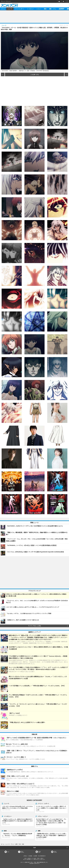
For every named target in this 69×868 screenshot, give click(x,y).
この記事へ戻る (34, 74)
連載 (39, 831)
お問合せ (25, 856)
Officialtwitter (39, 852)
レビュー (39, 9)
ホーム (3, 9)
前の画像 (3, 74)
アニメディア (61, 9)
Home (8, 852)
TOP (35, 848)
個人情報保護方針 (42, 856)
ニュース (10, 9)
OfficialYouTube (55, 852)
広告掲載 (30, 856)
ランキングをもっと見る (35, 626)
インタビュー (30, 9)
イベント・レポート (43, 803)
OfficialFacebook (22, 852)
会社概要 (35, 856)
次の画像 (66, 74)
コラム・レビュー (43, 816)
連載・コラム (53, 9)
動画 (45, 9)
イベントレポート (20, 9)
